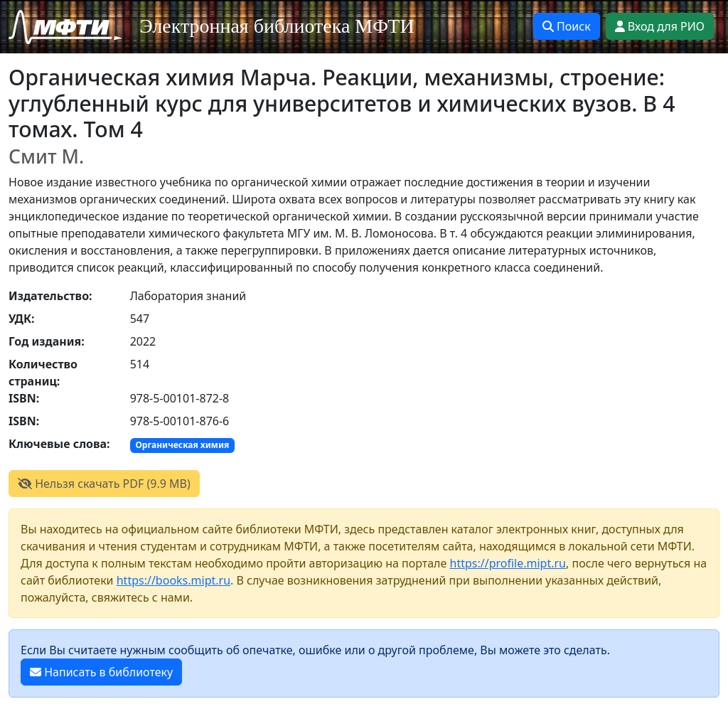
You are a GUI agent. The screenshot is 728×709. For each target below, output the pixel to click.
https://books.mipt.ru (173, 580)
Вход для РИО (660, 26)
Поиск (567, 26)
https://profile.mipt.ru (508, 563)
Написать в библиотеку (101, 672)
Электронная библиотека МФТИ (277, 26)
